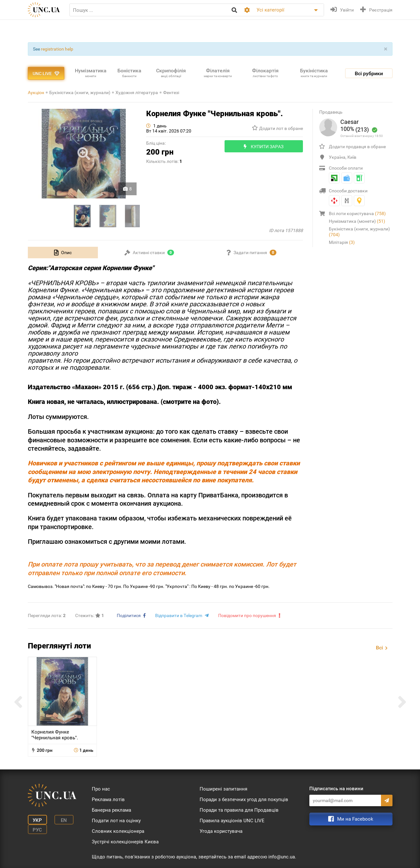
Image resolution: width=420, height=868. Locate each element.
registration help (57, 49)
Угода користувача (221, 831)
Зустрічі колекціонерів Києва (125, 842)
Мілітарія (342, 242)
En (64, 820)
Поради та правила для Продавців (239, 810)
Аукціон (36, 92)
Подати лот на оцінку (116, 821)
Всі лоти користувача (357, 213)
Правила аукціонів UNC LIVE (232, 821)
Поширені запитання (223, 789)
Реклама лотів (108, 800)
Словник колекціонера (118, 831)
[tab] (63, 253)
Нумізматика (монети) (357, 221)
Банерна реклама (111, 810)
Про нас (101, 789)
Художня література (137, 92)
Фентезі (171, 92)
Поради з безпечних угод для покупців (244, 800)
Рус (37, 830)
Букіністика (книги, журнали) (80, 92)
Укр (37, 820)
